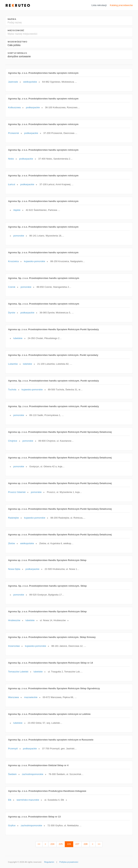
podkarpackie (33, 107)
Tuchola (12, 390)
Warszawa (13, 697)
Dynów (12, 313)
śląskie (17, 210)
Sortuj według (17, 53)
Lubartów (13, 364)
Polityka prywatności (69, 862)
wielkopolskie (30, 82)
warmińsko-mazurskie (28, 800)
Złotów (12, 543)
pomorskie (19, 236)
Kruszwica (13, 261)
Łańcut (12, 184)
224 (52, 844)
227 (77, 844)
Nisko (11, 159)
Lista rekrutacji (99, 5)
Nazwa (12, 19)
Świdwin (12, 774)
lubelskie (18, 338)
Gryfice (12, 825)
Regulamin (49, 862)
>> (99, 844)
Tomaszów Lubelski (18, 672)
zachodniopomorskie (33, 774)
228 (86, 844)
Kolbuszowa (14, 107)
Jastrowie (13, 82)
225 (61, 844)
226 (69, 844)
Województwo (17, 42)
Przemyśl (13, 749)
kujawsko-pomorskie (34, 261)
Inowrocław (14, 646)
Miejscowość (16, 30)
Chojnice (13, 441)
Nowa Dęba (14, 569)
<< (39, 844)
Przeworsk (14, 133)
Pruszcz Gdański (17, 492)
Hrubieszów (14, 620)
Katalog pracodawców (121, 5)
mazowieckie (31, 697)
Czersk (12, 287)
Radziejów (13, 518)
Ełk (10, 800)
